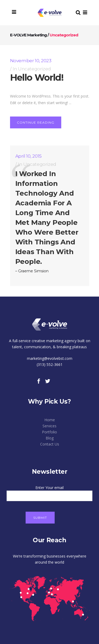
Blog (50, 438)
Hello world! (37, 78)
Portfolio (49, 432)
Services (49, 426)
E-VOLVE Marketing (28, 35)
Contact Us (50, 444)
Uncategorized (34, 69)
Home (50, 420)
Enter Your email (49, 492)
